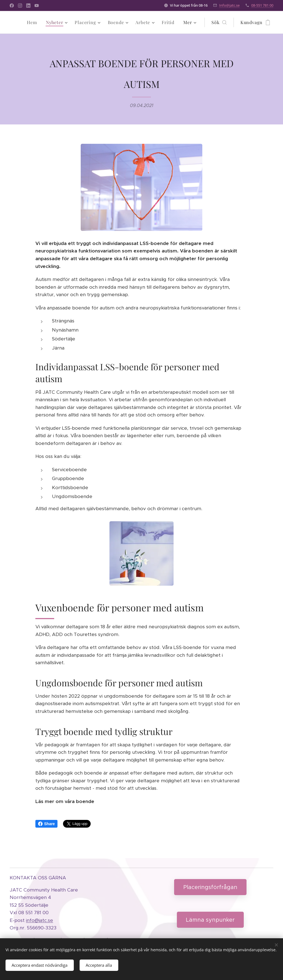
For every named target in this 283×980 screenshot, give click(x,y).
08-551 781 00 (262, 5)
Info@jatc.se (229, 5)
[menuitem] (33, 22)
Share (47, 824)
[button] (219, 22)
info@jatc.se (40, 920)
